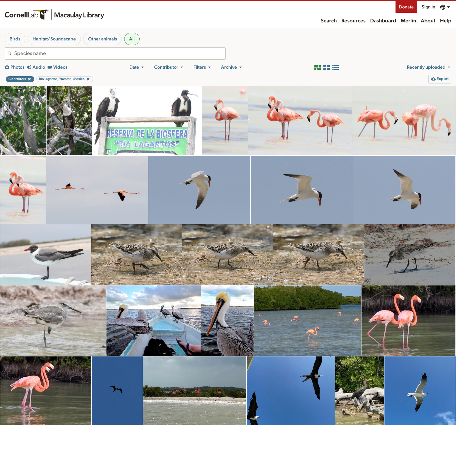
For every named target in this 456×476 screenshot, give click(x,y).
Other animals (103, 39)
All (132, 39)
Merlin (408, 21)
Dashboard (383, 21)
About (428, 21)
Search (329, 21)
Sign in (429, 7)
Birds (15, 39)
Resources (353, 21)
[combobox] (120, 54)
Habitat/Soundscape (54, 39)
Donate (406, 7)
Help (446, 21)
